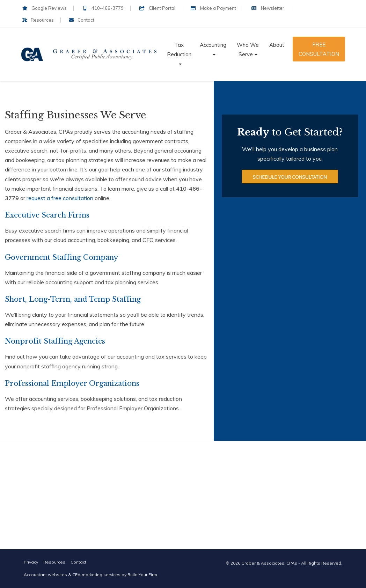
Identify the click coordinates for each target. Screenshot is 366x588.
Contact (82, 20)
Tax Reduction (179, 50)
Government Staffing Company (61, 257)
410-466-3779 (103, 8)
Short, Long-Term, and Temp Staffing (73, 299)
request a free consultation (60, 198)
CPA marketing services (96, 575)
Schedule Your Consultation (290, 178)
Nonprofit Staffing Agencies (55, 341)
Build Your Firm (142, 575)
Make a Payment (213, 8)
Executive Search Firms (47, 215)
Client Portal (157, 8)
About (277, 45)
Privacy (31, 562)
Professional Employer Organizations (72, 383)
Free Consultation (319, 49)
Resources (38, 20)
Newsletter (268, 8)
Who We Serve (248, 50)
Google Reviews (45, 8)
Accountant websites (45, 575)
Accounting (213, 45)
